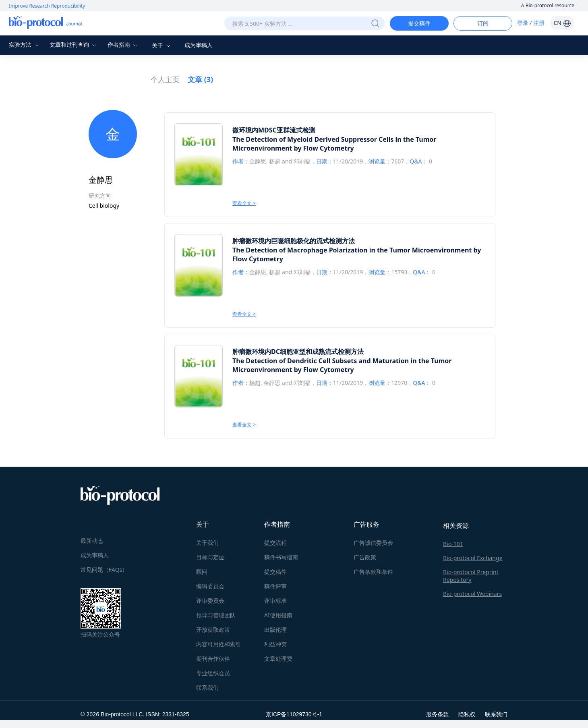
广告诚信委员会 (373, 543)
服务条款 (437, 714)
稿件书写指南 (281, 557)
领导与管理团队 (216, 615)
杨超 (275, 161)
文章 (200, 79)
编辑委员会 (210, 586)
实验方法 (25, 44)
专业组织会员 (213, 673)
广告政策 (365, 557)
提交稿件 (419, 23)
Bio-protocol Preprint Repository (471, 576)
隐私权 (467, 714)
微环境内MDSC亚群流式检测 (274, 130)
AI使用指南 (278, 615)
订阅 (483, 23)
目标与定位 (210, 557)
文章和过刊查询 (74, 44)
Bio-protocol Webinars (472, 594)
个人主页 (165, 79)
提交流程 (275, 543)
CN (562, 23)
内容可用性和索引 (219, 644)
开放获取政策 (213, 630)
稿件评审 (275, 586)
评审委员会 (210, 601)
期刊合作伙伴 (213, 659)
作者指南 (124, 44)
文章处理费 (278, 659)
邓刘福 (302, 161)
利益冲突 (275, 644)
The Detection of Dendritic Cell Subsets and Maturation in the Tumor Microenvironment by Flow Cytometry (342, 365)
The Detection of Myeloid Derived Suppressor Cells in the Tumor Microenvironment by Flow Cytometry (334, 144)
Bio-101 (453, 544)
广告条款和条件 (373, 572)
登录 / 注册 (531, 23)
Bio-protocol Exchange (473, 558)
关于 (162, 45)
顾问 (202, 572)
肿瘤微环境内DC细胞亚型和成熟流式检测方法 (298, 352)
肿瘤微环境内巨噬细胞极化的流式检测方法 (294, 241)
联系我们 (207, 688)
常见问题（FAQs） (104, 570)
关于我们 (207, 543)
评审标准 (275, 601)
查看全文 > (244, 203)
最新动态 (92, 541)
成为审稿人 (199, 45)
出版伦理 (275, 630)
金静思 (258, 161)
